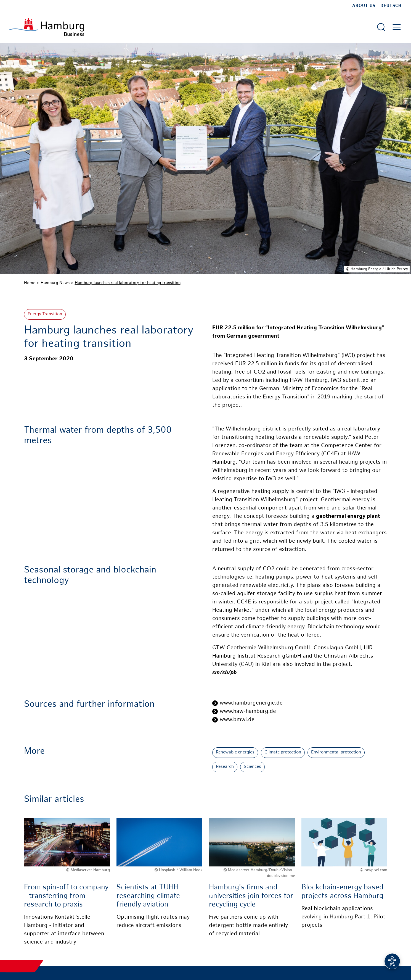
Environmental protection (336, 752)
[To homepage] (47, 27)
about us (364, 6)
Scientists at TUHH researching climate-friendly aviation (150, 896)
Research (225, 767)
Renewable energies (235, 752)
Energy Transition (45, 314)
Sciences (252, 767)
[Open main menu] (397, 27)
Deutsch (391, 6)
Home (30, 283)
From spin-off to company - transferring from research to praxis (66, 896)
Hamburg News (55, 283)
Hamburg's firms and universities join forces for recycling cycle (251, 896)
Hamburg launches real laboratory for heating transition (128, 283)
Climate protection (283, 752)
